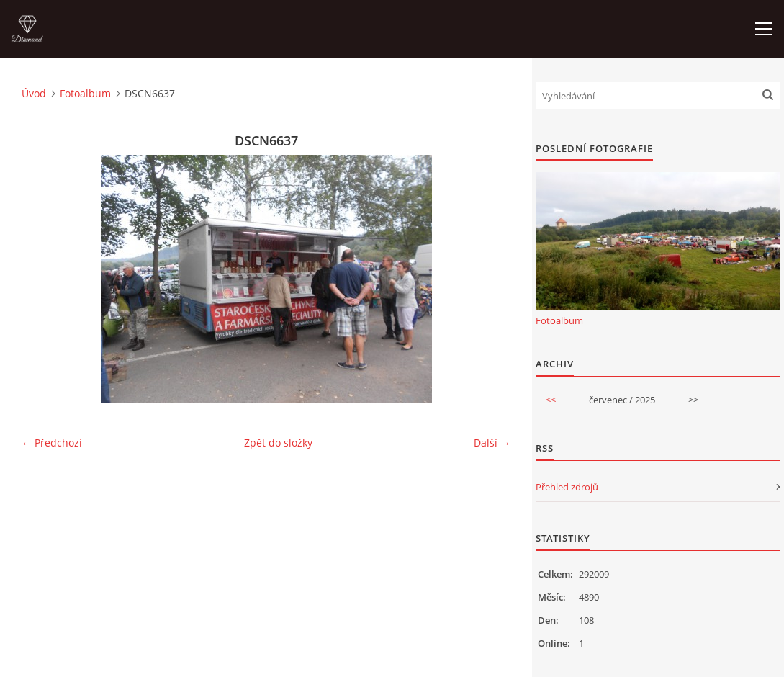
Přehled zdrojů (567, 487)
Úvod (34, 93)
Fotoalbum (85, 93)
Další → (492, 443)
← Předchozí (52, 443)
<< (551, 400)
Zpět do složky (278, 443)
